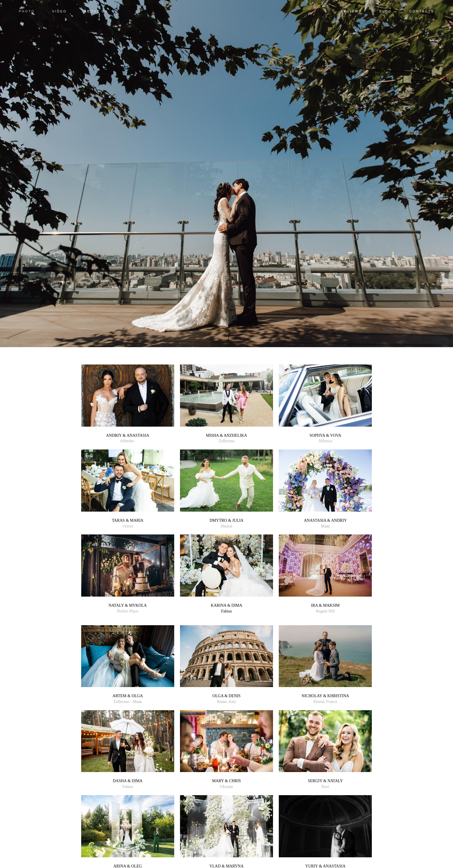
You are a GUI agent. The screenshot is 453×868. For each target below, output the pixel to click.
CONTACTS (422, 11)
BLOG (386, 11)
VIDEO (59, 11)
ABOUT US (96, 11)
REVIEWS (351, 11)
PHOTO (27, 11)
